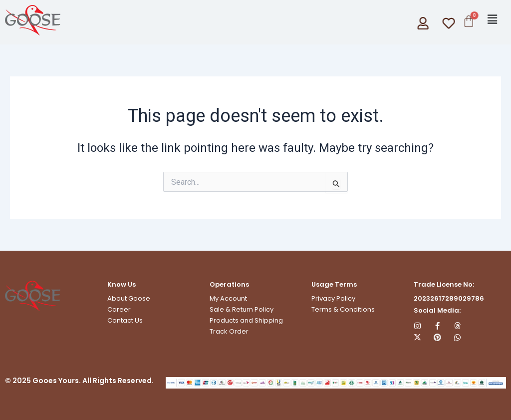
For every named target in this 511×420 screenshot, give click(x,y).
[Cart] (468, 21)
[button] (493, 19)
